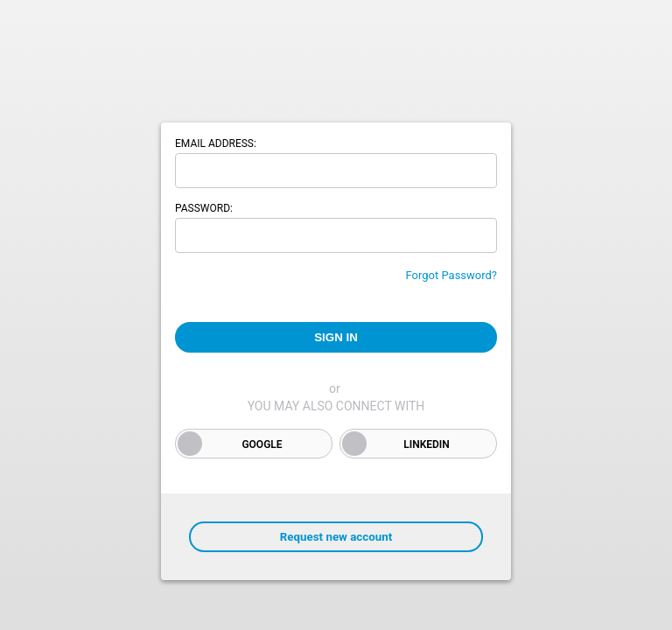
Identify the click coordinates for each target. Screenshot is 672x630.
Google (262, 444)
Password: (204, 208)
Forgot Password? (451, 275)
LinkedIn (427, 444)
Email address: (216, 143)
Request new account (336, 537)
